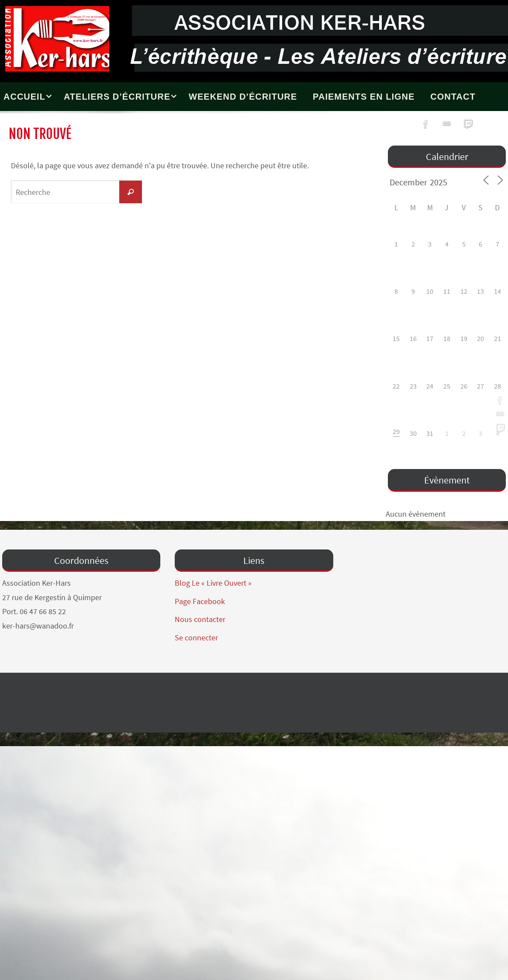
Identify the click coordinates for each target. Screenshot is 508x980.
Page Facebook (200, 601)
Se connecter (196, 638)
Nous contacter (200, 619)
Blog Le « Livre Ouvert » (213, 583)
